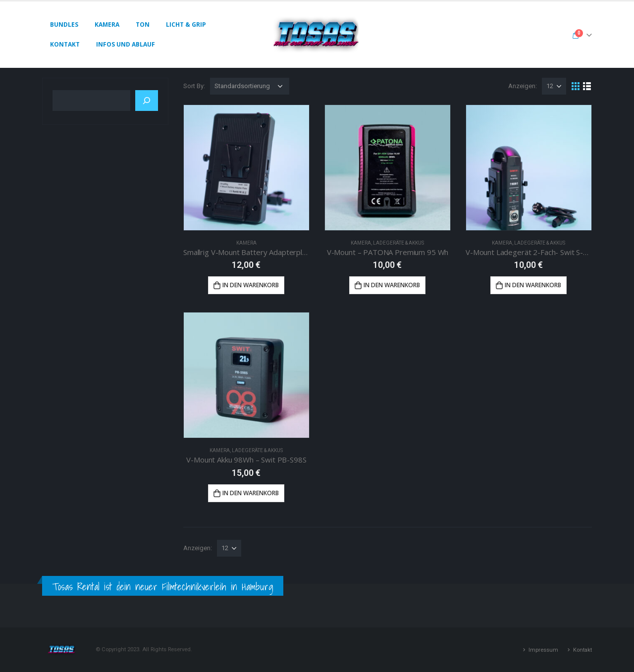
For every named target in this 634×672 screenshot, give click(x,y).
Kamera (107, 25)
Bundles (64, 25)
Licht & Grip (186, 25)
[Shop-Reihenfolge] (250, 86)
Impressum (543, 650)
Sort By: (194, 86)
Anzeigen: (523, 86)
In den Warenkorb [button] (251, 285)
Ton (143, 25)
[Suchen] (147, 101)
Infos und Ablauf (126, 44)
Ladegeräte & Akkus (398, 243)
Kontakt (65, 44)
